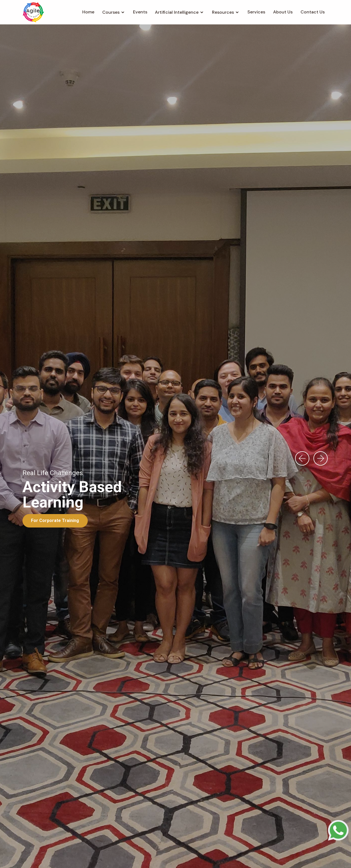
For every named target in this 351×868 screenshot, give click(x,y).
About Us (283, 12)
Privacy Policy (218, 857)
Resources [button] (223, 12)
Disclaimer (248, 857)
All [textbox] (31, 342)
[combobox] (58, 342)
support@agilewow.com (199, 846)
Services (256, 12)
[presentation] (302, 130)
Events (140, 12)
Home (88, 12)
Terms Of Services (181, 857)
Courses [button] (111, 12)
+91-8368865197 (145, 846)
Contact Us (313, 12)
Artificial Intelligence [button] (177, 12)
